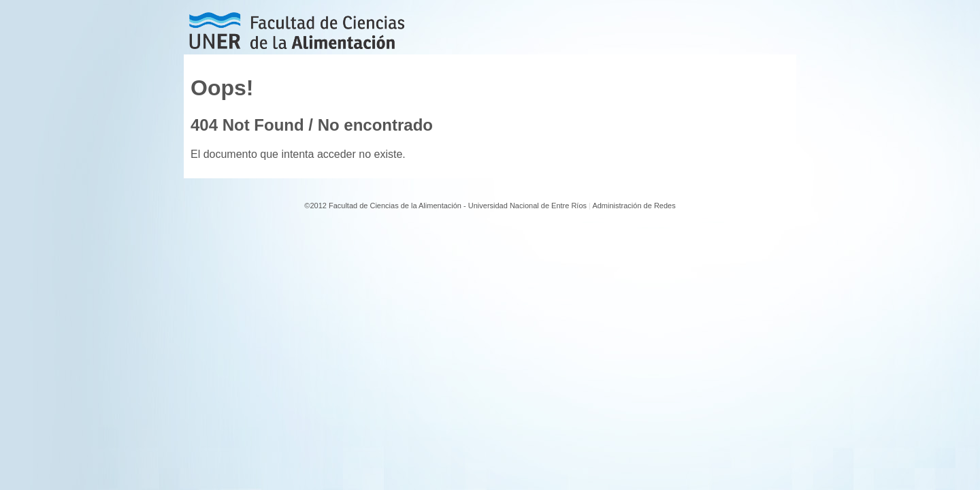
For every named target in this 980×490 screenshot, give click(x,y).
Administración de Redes (634, 206)
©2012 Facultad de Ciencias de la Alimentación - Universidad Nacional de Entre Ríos (445, 206)
